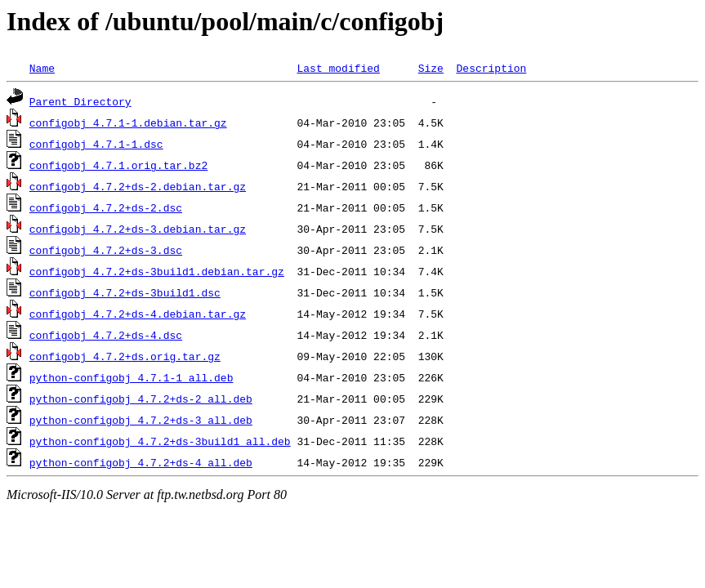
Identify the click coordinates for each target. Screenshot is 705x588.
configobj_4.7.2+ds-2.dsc (106, 207)
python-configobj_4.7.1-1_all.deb (132, 377)
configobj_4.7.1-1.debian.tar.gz (128, 122)
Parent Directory (80, 101)
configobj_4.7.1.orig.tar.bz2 (118, 165)
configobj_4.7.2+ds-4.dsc (106, 335)
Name (42, 68)
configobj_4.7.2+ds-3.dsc (106, 250)
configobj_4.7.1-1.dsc (96, 144)
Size (431, 68)
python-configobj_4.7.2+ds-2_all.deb (141, 399)
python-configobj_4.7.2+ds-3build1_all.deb (160, 441)
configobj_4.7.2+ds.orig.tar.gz (125, 356)
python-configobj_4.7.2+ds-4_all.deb (141, 462)
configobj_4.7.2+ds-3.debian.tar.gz (138, 229)
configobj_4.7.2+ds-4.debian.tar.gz (138, 314)
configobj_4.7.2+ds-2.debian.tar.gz (138, 186)
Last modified (338, 68)
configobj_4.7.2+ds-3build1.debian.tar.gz (157, 271)
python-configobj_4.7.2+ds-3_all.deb (141, 420)
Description (491, 68)
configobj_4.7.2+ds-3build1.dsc (125, 292)
